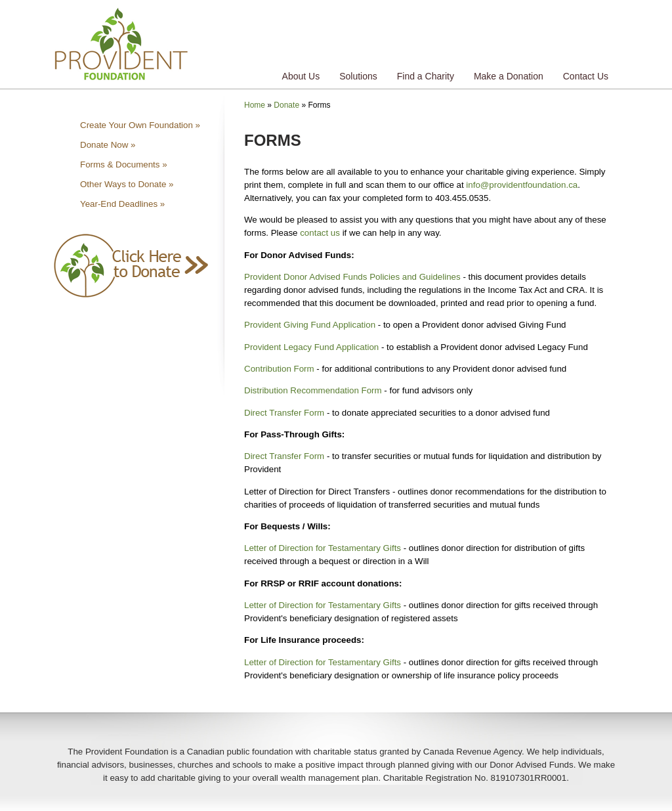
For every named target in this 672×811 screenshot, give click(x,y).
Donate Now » (108, 145)
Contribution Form (279, 369)
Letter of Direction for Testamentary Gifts (323, 548)
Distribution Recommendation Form (313, 390)
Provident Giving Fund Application (310, 325)
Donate (286, 105)
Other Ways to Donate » (127, 184)
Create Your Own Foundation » (140, 125)
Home (255, 105)
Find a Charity (426, 76)
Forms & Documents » (124, 164)
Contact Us (586, 76)
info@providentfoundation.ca (522, 185)
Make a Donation (509, 76)
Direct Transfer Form (284, 413)
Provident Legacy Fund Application (311, 347)
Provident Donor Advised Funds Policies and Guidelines (352, 277)
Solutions (358, 76)
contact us (320, 233)
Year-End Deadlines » (122, 204)
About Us (301, 76)
